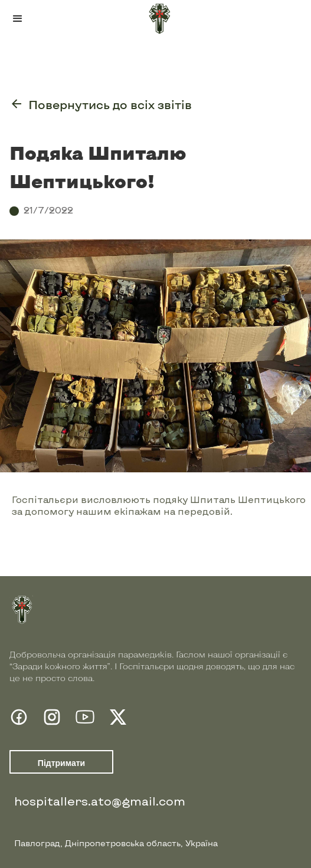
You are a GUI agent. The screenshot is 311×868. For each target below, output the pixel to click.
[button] (18, 19)
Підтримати (61, 763)
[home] (156, 19)
